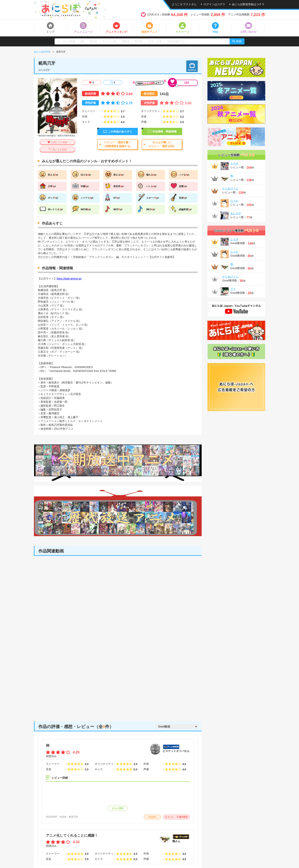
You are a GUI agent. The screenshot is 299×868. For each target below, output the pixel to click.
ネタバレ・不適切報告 (176, 817)
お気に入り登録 (59, 142)
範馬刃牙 (73, 817)
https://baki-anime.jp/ (69, 279)
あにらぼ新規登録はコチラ (248, 4)
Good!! (152, 817)
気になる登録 (60, 150)
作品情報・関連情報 (164, 131)
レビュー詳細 (60, 778)
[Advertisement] (118, 685)
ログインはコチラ (214, 4)
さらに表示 (118, 808)
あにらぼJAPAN (42, 52)
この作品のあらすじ (120, 131)
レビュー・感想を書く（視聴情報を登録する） (118, 144)
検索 (239, 41)
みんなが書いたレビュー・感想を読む (162, 144)
